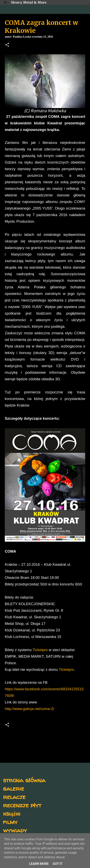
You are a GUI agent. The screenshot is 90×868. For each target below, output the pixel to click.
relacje (14, 797)
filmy (10, 822)
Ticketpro (40, 650)
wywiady (15, 830)
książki (12, 813)
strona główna (24, 780)
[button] (7, 45)
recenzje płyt (22, 805)
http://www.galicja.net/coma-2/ (29, 709)
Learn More (39, 864)
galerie (14, 788)
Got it (57, 864)
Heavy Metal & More (29, 2)
